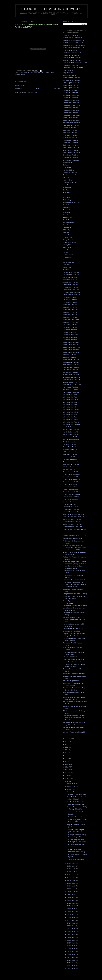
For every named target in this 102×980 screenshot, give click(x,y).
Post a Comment (20, 85)
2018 (67, 750)
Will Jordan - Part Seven (71, 410)
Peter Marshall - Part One (71, 462)
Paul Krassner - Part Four (71, 108)
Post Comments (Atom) (31, 92)
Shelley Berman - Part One (72, 292)
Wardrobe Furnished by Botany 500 (74, 732)
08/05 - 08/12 (71, 914)
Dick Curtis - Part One (70, 330)
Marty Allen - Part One (70, 277)
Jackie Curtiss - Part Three (72, 347)
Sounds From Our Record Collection (75, 662)
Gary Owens (67, 225)
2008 (67, 778)
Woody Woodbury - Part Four (72, 527)
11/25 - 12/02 (71, 869)
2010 (67, 773)
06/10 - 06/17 (71, 937)
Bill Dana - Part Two (69, 357)
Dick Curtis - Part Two (70, 332)
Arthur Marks (67, 212)
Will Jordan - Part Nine (70, 414)
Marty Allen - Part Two (70, 280)
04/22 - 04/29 (71, 957)
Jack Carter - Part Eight (71, 322)
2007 (67, 781)
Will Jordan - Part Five (70, 404)
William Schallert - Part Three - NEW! (75, 63)
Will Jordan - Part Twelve (71, 422)
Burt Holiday (67, 200)
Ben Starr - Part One (70, 502)
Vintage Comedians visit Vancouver (74, 722)
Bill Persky (66, 230)
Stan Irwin (66, 205)
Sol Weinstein (67, 260)
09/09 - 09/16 (71, 900)
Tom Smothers (68, 247)
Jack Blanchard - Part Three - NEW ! (75, 43)
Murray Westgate (69, 262)
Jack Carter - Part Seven (71, 320)
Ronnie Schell (67, 237)
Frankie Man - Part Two (71, 449)
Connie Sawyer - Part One (71, 492)
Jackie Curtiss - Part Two (71, 345)
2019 (67, 747)
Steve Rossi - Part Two (70, 489)
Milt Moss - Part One (70, 467)
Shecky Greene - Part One (71, 375)
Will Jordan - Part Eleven (71, 419)
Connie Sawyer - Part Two (71, 494)
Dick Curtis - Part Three (71, 335)
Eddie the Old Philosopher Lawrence (75, 529)
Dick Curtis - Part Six (70, 128)
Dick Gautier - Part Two (70, 93)
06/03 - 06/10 (71, 940)
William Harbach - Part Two (72, 382)
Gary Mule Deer (68, 73)
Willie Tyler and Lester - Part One (74, 514)
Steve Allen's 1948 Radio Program (74, 674)
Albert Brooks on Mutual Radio (73, 538)
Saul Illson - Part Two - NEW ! (73, 55)
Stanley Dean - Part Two (71, 362)
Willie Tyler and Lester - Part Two (74, 517)
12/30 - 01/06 (71, 784)
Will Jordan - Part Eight (70, 412)
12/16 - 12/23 (71, 789)
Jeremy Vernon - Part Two (71, 80)
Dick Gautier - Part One (71, 90)
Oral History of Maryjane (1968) (73, 629)
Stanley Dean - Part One (71, 360)
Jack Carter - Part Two (70, 307)
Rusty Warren (67, 257)
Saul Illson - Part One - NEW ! (73, 53)
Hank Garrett (67, 193)
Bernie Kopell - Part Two (71, 85)
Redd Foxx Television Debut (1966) (74, 659)
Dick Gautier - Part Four (71, 98)
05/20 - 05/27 (71, 946)
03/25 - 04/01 (71, 969)
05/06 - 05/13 (71, 952)
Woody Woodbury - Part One (72, 519)
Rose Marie (67, 210)
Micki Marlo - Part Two (70, 454)
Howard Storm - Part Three (72, 512)
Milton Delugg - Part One (71, 365)
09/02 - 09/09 (71, 903)
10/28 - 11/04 (71, 880)
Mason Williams (68, 267)
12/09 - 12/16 (71, 863)
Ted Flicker (67, 190)
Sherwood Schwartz (69, 242)
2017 (67, 753)
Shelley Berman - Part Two (72, 295)
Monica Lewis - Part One (71, 437)
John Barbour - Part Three (71, 153)
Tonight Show (20, 74)
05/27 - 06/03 (71, 943)
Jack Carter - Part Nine (70, 145)
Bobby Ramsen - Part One (71, 472)
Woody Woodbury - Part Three (73, 524)
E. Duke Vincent (68, 255)
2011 (67, 770)
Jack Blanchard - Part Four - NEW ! (74, 45)
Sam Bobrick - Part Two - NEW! (73, 68)
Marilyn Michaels (68, 222)
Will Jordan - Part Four (70, 402)
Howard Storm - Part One (71, 507)
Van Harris (66, 195)
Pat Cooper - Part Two (70, 327)
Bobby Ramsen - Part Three (72, 477)
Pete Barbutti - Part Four (71, 290)
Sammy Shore (68, 245)
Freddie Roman (68, 235)
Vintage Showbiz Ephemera (72, 725)
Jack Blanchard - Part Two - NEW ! (74, 40)
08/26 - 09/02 (71, 906)
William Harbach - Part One (72, 380)
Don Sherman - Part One (71, 497)
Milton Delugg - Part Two (71, 367)
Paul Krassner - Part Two (71, 103)
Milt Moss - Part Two (70, 469)
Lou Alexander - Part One (71, 272)
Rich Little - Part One (70, 442)
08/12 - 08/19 (71, 912)
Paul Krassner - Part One (71, 100)
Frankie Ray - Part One (70, 140)
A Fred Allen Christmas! (74, 817)
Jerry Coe (66, 177)
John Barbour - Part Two (71, 150)
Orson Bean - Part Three (71, 160)
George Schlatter (68, 240)
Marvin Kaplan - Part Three (72, 432)
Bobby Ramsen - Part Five (71, 482)
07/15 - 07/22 (71, 923)
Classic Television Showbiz (51, 9)
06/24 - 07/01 (71, 932)
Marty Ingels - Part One (70, 387)
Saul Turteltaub (68, 70)
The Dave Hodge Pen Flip (71, 681)
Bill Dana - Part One (69, 355)
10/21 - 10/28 (71, 883)
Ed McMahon (29, 73)
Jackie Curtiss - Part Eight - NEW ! (74, 48)
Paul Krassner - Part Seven (72, 115)
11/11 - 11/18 (71, 875)
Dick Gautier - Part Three (71, 95)
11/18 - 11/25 (71, 872)
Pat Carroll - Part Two (70, 300)
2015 (67, 758)
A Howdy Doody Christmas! (75, 860)
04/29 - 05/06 (71, 954)
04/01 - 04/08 (71, 966)
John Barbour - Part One (71, 148)
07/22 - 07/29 (71, 920)
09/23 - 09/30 (71, 895)
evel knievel (38, 73)
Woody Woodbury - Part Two (72, 522)
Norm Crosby (67, 185)
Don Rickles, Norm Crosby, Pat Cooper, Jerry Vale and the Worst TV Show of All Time (74, 584)
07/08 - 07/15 (71, 926)
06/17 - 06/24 (71, 934)
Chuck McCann (68, 220)
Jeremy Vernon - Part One (71, 78)
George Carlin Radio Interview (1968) (75, 594)
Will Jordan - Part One (70, 394)
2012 (67, 767)
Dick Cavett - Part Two (70, 175)
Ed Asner (66, 165)
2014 (67, 761)
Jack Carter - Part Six (70, 317)
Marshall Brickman (69, 170)
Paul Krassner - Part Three (72, 105)
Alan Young (67, 270)
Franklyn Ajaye (68, 163)
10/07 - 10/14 (71, 889)
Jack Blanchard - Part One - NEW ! (74, 38)
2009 (67, 776)
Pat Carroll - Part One (70, 297)
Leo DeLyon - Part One (70, 370)
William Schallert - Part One (72, 58)
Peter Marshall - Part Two (71, 464)
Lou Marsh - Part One (70, 457)
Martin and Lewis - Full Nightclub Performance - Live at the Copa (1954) (74, 619)
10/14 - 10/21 (71, 886)
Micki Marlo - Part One (70, 452)
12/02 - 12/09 (71, 866)
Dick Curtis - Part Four (70, 337)
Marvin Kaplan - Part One (71, 427)
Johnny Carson (49, 73)
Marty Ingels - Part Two (70, 390)
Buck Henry (67, 197)
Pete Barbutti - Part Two (71, 285)
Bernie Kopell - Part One (71, 88)
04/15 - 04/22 (71, 960)
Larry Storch (67, 250)
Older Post (56, 89)
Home (38, 89)
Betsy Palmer (67, 227)
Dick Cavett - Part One (70, 173)
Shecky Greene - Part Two (71, 377)
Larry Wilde (67, 265)
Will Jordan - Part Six (70, 407)
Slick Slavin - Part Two (70, 133)
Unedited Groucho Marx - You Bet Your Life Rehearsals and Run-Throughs (74, 718)
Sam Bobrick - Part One (71, 65)
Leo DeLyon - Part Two (70, 372)
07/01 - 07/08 (71, 929)
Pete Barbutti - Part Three (71, 287)
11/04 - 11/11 (71, 877)
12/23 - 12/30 (71, 787)
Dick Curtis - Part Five (70, 340)
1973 (22, 73)
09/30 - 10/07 (71, 892)
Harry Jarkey (67, 207)
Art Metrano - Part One (70, 135)
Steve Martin (67, 215)
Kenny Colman (68, 180)
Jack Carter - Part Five (70, 315)
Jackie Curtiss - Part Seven (72, 120)
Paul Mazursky (68, 217)
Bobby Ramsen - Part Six (71, 484)
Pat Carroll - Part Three (70, 302)
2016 (67, 756)
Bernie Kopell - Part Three (71, 83)
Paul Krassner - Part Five (71, 110)
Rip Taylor (66, 252)
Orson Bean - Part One (70, 155)
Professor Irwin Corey (70, 183)
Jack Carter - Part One (70, 305)
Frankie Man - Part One (71, 447)
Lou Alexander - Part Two (71, 275)
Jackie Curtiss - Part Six (71, 118)
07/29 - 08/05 (71, 917)
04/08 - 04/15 (71, 963)
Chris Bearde (67, 168)
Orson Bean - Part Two (70, 158)
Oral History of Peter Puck (71, 631)
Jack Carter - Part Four (70, 312)
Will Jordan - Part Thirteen (71, 424)
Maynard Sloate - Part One (72, 123)
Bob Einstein (67, 187)
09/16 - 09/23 (71, 897)
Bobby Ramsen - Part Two (71, 474)
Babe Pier (66, 232)
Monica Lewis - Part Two (71, 439)
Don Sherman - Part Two (71, 499)
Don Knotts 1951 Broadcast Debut (74, 580)
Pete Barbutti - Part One (71, 282)
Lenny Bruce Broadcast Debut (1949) (75, 605)
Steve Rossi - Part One (70, 487)
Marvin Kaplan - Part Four (71, 434)
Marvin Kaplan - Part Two (71, 429)
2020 (67, 744)
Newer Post (18, 89)
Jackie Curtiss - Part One (71, 342)
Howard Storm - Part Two (71, 509)
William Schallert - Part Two (72, 60)
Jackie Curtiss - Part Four (71, 352)
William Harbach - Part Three (72, 385)
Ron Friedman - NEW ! (70, 50)
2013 (67, 764)
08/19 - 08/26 (71, 909)
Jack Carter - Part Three (71, 310)
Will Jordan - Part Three (71, 400)
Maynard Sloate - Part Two (72, 202)
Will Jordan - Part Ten (70, 417)
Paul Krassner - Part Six (71, 113)
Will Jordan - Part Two (70, 397)
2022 (67, 741)
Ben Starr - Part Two (70, 504)
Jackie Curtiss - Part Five (71, 350)
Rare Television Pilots (70, 657)
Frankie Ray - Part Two (70, 143)
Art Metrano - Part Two (70, 138)
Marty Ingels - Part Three (71, 392)
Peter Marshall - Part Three (72, 125)
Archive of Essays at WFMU (72, 35)
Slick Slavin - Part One (70, 130)
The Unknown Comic (70, 75)
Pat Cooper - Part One (70, 325)
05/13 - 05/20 (71, 949)
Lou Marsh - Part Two (70, 459)
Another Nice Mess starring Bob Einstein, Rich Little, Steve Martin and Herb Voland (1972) (74, 548)
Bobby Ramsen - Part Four (72, 479)
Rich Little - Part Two (70, 444)
